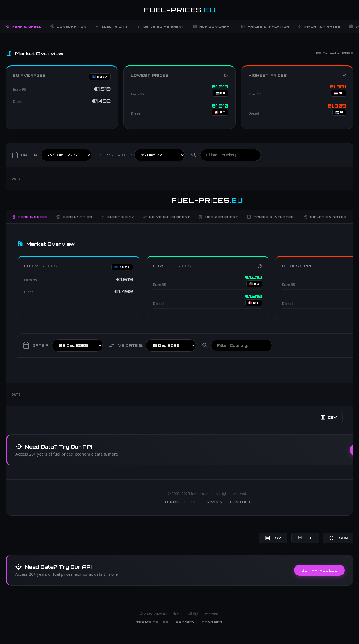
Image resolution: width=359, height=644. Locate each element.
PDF (305, 538)
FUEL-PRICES (180, 10)
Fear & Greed (24, 26)
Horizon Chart (213, 26)
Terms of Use (180, 502)
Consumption (68, 26)
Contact (241, 502)
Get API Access (319, 570)
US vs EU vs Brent (160, 26)
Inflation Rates (319, 26)
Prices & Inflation (265, 26)
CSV (329, 417)
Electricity (111, 26)
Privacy (213, 502)
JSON (338, 538)
